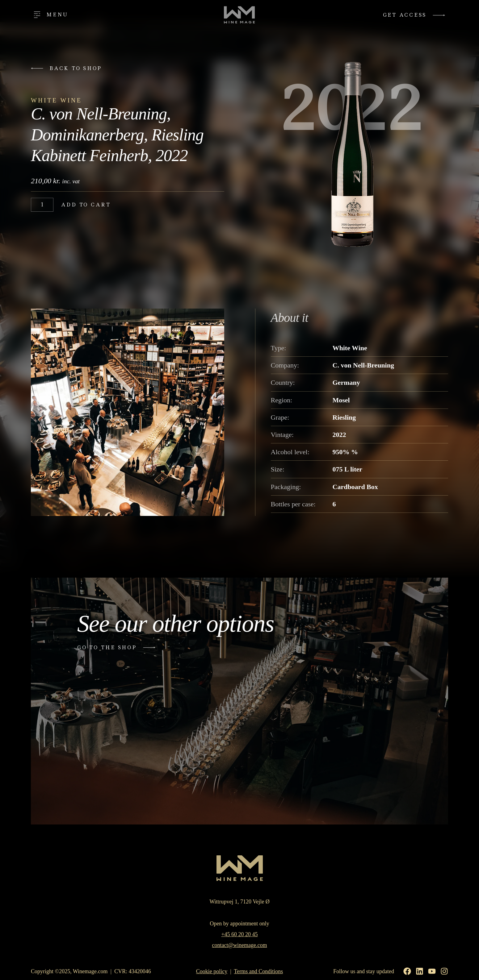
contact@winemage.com (239, 945)
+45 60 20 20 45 (239, 934)
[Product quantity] (42, 205)
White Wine (56, 100)
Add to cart (86, 205)
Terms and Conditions (259, 971)
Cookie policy (212, 971)
